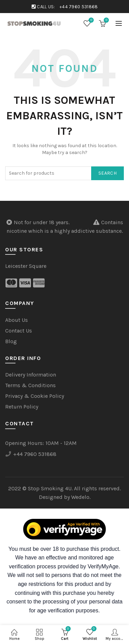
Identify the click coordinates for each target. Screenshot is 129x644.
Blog (11, 341)
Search (107, 173)
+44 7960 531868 (79, 7)
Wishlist (91, 20)
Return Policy (22, 407)
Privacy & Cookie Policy (35, 396)
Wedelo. (81, 497)
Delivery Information (31, 375)
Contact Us (19, 331)
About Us (17, 320)
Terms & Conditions (30, 385)
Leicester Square (26, 266)
